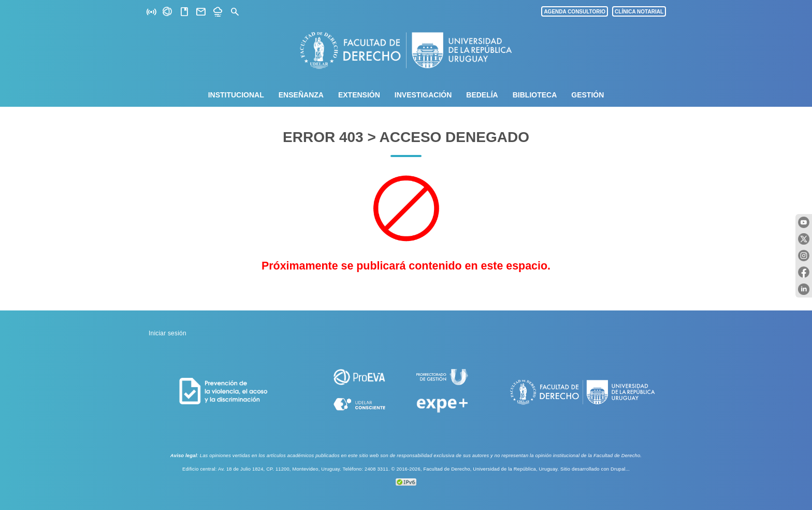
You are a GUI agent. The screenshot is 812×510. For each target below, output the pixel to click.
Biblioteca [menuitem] (535, 95)
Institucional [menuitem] (236, 95)
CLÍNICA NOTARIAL (639, 12)
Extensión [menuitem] (359, 95)
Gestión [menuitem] (588, 95)
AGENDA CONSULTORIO (575, 12)
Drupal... (620, 469)
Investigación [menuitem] (423, 95)
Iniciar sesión (168, 333)
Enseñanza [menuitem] (301, 95)
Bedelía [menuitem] (482, 95)
